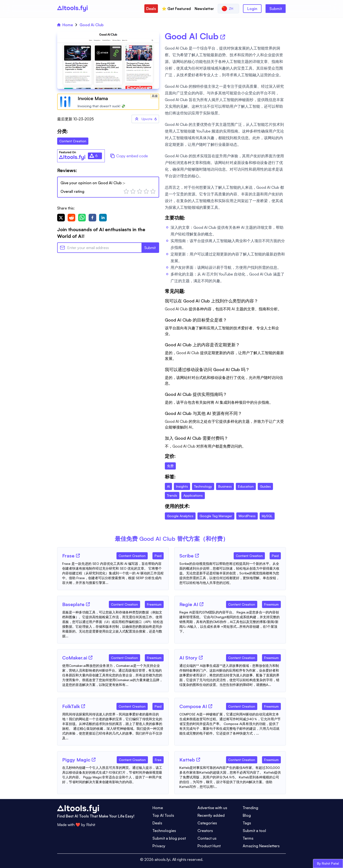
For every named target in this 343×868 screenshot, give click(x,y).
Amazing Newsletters (261, 846)
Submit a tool (254, 831)
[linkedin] (103, 218)
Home (65, 25)
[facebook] (92, 218)
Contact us (207, 838)
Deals (151, 9)
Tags (247, 823)
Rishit (91, 825)
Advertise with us (212, 808)
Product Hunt (209, 846)
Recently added (211, 815)
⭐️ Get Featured (176, 9)
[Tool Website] (78, 556)
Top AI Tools (163, 815)
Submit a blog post (169, 838)
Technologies (164, 831)
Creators (205, 831)
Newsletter (204, 9)
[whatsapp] (82, 218)
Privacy (159, 846)
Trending (250, 808)
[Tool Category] (132, 555)
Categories (207, 823)
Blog (247, 815)
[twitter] (61, 218)
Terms (248, 838)
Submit (276, 9)
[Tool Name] (68, 556)
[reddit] (71, 218)
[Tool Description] (113, 573)
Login (252, 9)
